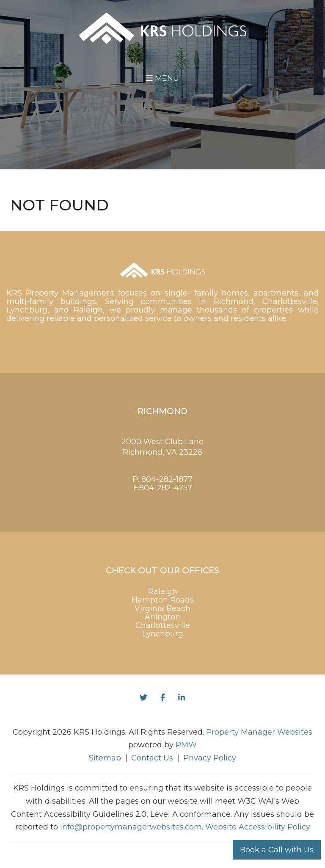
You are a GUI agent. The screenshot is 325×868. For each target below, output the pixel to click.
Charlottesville (163, 625)
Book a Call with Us (277, 850)
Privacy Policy (210, 758)
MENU (162, 78)
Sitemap (105, 758)
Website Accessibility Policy (258, 827)
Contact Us (152, 758)
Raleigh (163, 592)
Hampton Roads (163, 600)
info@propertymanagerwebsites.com (131, 827)
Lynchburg (163, 634)
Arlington (162, 617)
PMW (186, 745)
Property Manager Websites (259, 732)
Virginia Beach (162, 608)
